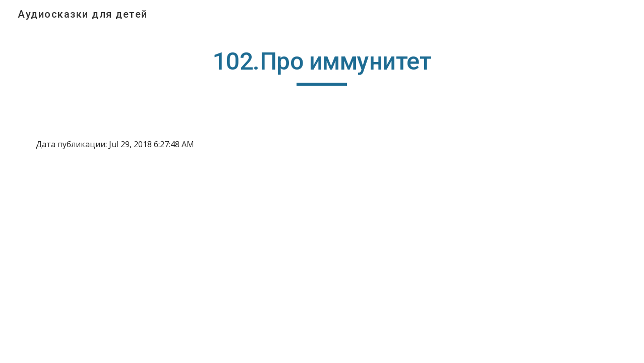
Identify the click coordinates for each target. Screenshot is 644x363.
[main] (322, 66)
